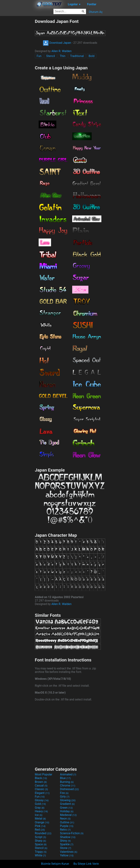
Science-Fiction (72, 833)
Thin (62, 56)
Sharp (40, 841)
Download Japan (57, 43)
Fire (64, 793)
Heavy (41, 811)
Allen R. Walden (61, 51)
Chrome (68, 786)
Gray (40, 808)
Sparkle (67, 844)
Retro (65, 830)
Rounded (43, 833)
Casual (41, 786)
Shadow (68, 837)
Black (41, 778)
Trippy (41, 852)
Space (41, 844)
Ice (39, 815)
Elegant (42, 793)
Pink (40, 826)
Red (40, 830)
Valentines (69, 852)
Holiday (67, 811)
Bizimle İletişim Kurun (55, 864)
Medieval (68, 815)
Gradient (67, 804)
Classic (41, 789)
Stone (66, 848)
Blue (65, 778)
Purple (67, 826)
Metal (40, 819)
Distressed (69, 789)
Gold (40, 804)
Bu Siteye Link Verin (86, 864)
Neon (65, 819)
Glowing (68, 800)
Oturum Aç (96, 12)
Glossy (42, 800)
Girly (65, 797)
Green (66, 808)
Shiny (65, 841)
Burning (67, 782)
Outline (67, 822)
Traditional (77, 56)
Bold (92, 56)
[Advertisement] (17, 73)
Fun (39, 56)
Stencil (50, 56)
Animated (68, 774)
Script (40, 837)
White (40, 855)
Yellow (67, 855)
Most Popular (44, 774)
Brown (41, 782)
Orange (42, 822)
